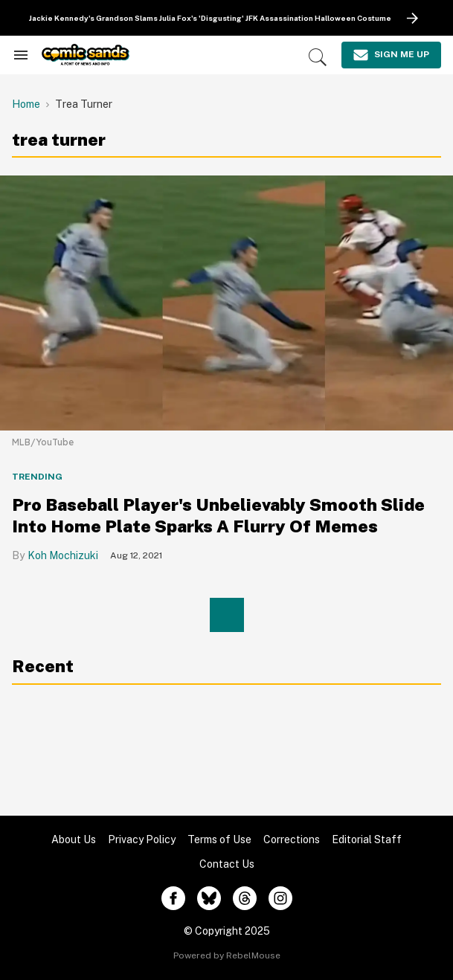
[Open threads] (245, 898)
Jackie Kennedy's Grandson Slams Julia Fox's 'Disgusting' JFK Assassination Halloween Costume (210, 18)
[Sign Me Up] (391, 55)
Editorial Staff (367, 839)
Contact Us (227, 864)
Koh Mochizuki (63, 555)
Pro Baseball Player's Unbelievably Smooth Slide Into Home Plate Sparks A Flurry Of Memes (218, 515)
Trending (37, 477)
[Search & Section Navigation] (21, 55)
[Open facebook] (173, 898)
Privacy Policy (142, 839)
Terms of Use (219, 839)
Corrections (292, 839)
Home (26, 104)
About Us (74, 839)
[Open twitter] (209, 898)
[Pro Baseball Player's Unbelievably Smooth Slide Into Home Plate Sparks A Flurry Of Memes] (226, 302)
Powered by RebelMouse (227, 955)
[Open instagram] (280, 898)
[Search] (318, 57)
